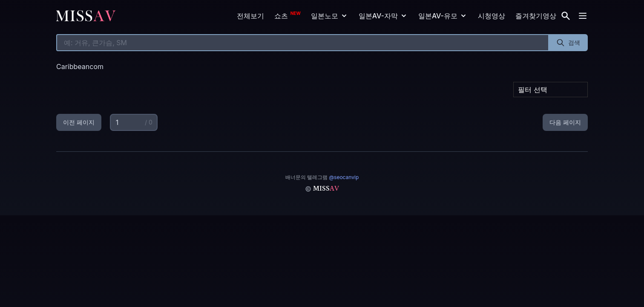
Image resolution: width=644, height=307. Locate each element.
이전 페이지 (79, 122)
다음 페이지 (565, 122)
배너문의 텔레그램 (322, 177)
